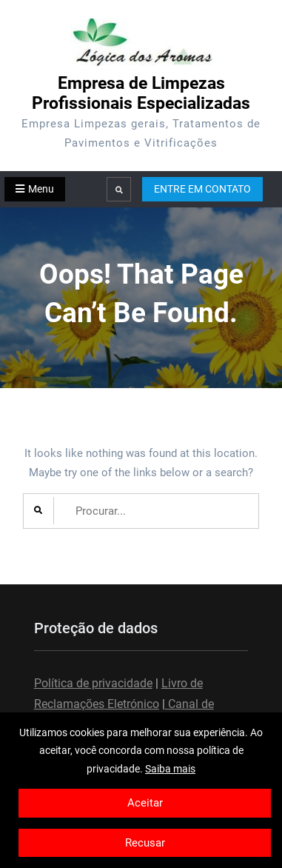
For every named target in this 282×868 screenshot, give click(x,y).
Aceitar (145, 803)
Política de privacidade (93, 683)
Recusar (145, 843)
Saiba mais (170, 769)
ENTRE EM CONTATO (202, 189)
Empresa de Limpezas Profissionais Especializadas (141, 93)
